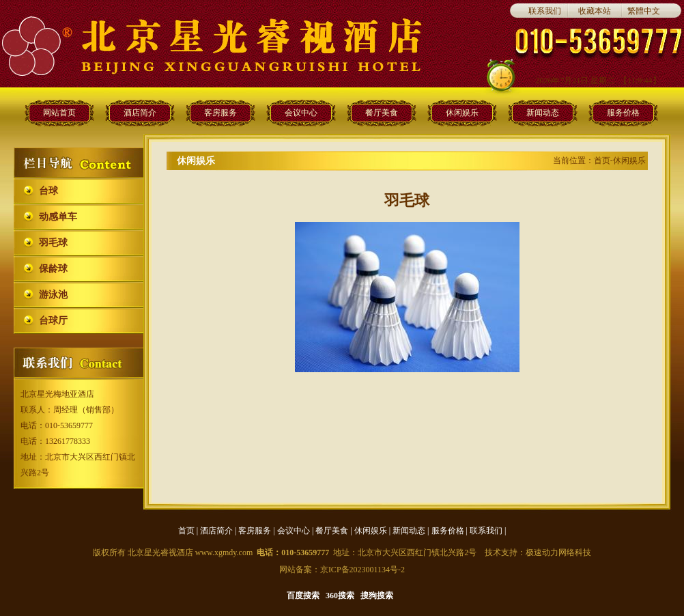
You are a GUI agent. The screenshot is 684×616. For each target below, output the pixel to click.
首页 (186, 531)
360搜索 (340, 596)
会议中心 (301, 113)
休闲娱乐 (462, 113)
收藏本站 (595, 11)
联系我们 (545, 11)
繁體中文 (644, 11)
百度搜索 (303, 596)
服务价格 (623, 113)
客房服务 (220, 113)
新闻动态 (543, 113)
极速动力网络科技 (558, 552)
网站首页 (59, 113)
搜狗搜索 (377, 596)
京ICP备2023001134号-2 (362, 570)
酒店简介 (140, 113)
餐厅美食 (382, 113)
